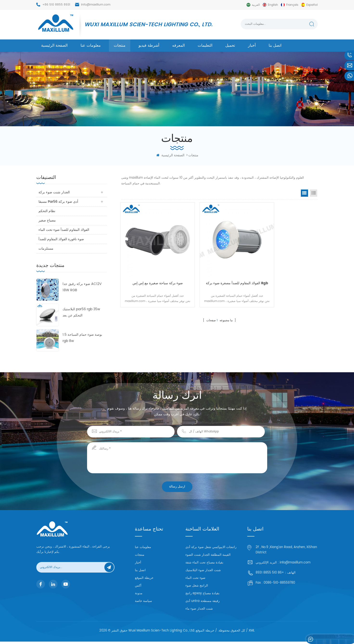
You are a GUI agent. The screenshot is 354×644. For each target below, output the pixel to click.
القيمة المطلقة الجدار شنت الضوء (208, 557)
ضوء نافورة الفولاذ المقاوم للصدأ (61, 239)
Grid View (304, 193)
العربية (256, 5)
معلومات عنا (91, 45)
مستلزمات (46, 249)
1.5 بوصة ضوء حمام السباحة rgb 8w (82, 338)
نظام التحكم (47, 211)
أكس (138, 586)
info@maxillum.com (96, 5)
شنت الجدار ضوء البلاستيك (203, 573)
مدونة (139, 593)
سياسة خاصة (143, 601)
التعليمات (205, 45)
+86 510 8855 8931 (56, 5)
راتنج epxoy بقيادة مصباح (202, 596)
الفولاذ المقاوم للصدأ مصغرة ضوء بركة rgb (219, 275)
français (292, 5)
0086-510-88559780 (279, 583)
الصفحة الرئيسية (54, 45)
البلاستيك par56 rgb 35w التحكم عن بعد (81, 312)
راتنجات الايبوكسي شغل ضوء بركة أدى (211, 550)
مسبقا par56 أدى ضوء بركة (59, 202)
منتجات (120, 45)
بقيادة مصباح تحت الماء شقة (204, 565)
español (312, 5)
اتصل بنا (275, 45)
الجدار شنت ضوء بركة (54, 192)
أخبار (252, 45)
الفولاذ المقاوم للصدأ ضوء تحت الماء (64, 230)
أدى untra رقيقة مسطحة (202, 603)
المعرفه (178, 45)
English (273, 5)
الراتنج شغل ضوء (197, 588)
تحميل (230, 45)
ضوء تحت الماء (195, 580)
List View (314, 193)
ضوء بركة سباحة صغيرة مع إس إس (151, 272)
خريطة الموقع (144, 578)
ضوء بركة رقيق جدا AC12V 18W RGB (82, 287)
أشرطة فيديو (149, 45)
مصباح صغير (47, 220)
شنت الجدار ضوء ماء (199, 611)
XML (252, 633)
